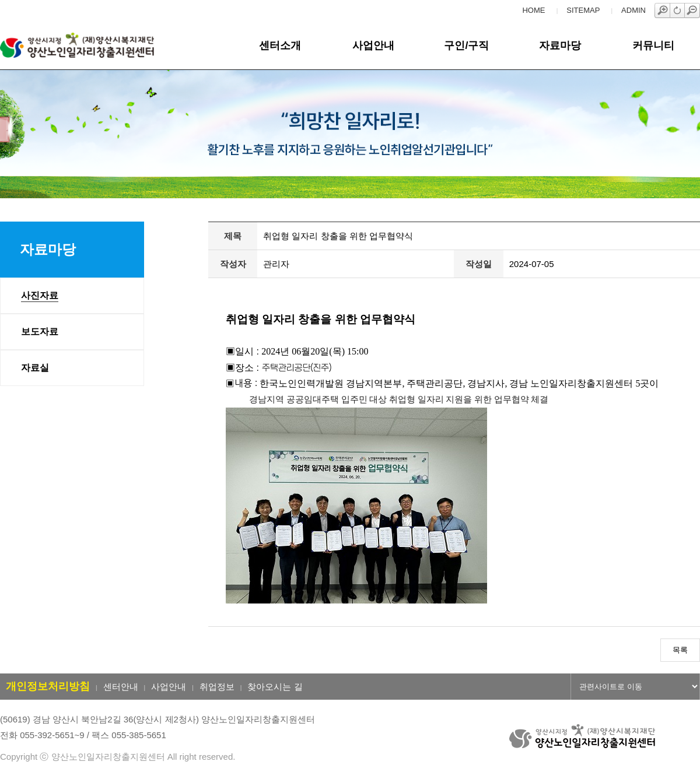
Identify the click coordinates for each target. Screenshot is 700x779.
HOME (533, 10)
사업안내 (373, 45)
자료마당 (560, 45)
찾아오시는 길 (275, 687)
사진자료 (40, 295)
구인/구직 (466, 45)
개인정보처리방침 (48, 686)
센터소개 (280, 45)
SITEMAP (583, 10)
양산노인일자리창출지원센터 (95, 45)
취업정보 (217, 687)
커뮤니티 (653, 45)
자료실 (35, 368)
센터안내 (121, 687)
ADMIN (633, 10)
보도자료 (40, 331)
